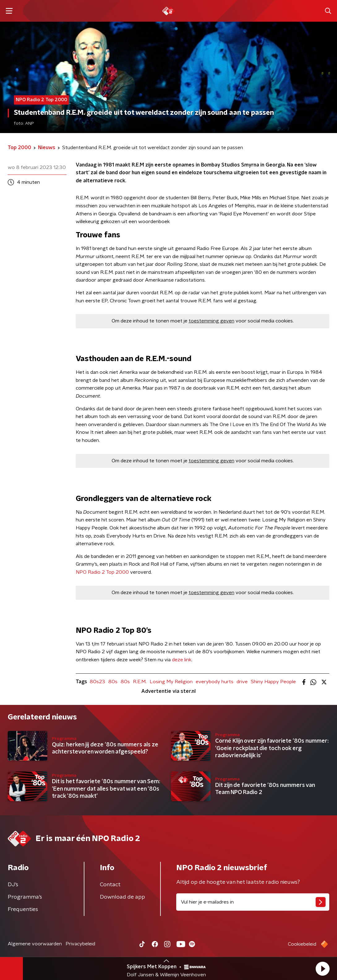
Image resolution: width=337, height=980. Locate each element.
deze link (182, 660)
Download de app (122, 897)
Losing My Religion (171, 682)
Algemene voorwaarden (35, 944)
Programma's (25, 897)
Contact (110, 885)
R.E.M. (140, 682)
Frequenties (23, 909)
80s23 (97, 682)
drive (242, 682)
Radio (94, 572)
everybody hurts (215, 682)
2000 (122, 572)
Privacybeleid (80, 944)
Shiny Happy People (273, 682)
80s (113, 682)
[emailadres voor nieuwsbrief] (253, 902)
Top (110, 572)
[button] (322, 969)
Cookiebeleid (302, 944)
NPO (81, 572)
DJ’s (13, 885)
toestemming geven (211, 321)
